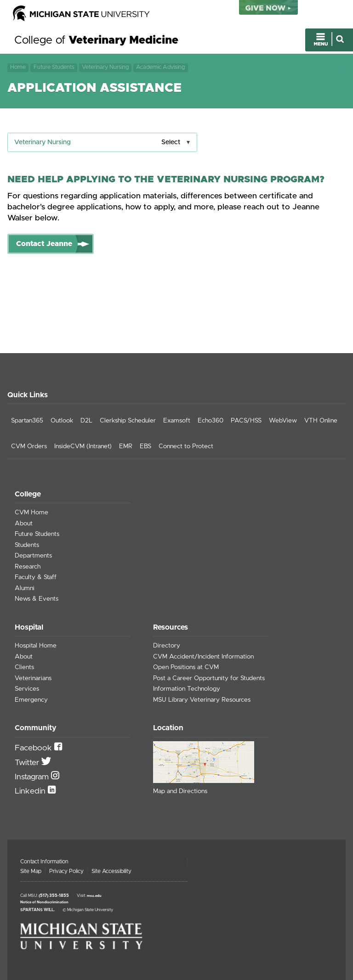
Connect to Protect (186, 446)
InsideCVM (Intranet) (83, 446)
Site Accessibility (111, 871)
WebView (283, 421)
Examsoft (177, 421)
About (24, 524)
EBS (145, 446)
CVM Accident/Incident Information (203, 657)
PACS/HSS (246, 421)
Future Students (54, 67)
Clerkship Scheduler (128, 421)
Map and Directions (180, 791)
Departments (33, 556)
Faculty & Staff (36, 577)
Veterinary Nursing (105, 67)
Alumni (25, 588)
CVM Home (31, 513)
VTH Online (321, 421)
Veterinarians (33, 678)
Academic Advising (160, 67)
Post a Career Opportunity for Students (209, 678)
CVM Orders (29, 446)
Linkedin (31, 791)
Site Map (31, 871)
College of (96, 40)
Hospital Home (36, 646)
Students (27, 545)
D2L (86, 421)
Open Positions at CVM (186, 667)
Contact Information (44, 862)
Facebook (34, 748)
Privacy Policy (66, 871)
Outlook (62, 421)
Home (18, 67)
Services (27, 689)
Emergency (31, 700)
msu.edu (94, 896)
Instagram (33, 777)
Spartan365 (27, 421)
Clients (24, 667)
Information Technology (187, 689)
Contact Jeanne (44, 244)
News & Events (37, 599)
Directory (167, 646)
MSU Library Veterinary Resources (202, 700)
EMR (126, 446)
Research (28, 567)
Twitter (28, 763)
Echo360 (211, 421)
